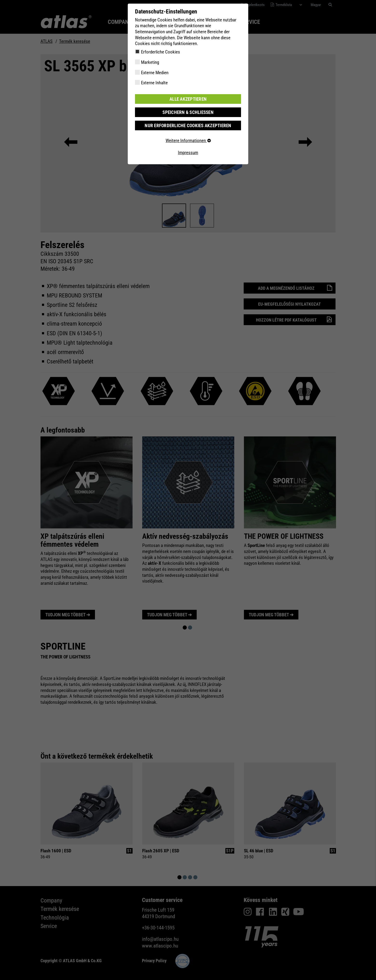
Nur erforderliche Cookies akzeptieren (188, 125)
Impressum (188, 152)
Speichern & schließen (188, 112)
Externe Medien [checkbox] (155, 73)
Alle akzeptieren (188, 99)
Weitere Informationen (188, 141)
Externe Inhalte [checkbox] (154, 83)
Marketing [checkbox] (150, 62)
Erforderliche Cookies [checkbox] (161, 52)
